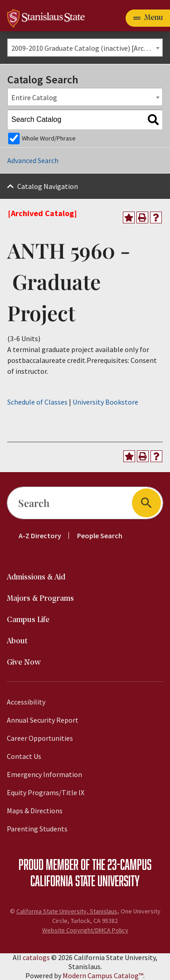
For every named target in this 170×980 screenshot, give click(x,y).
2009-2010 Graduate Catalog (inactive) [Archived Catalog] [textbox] (87, 48)
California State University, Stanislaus (67, 911)
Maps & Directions (35, 811)
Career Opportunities (40, 738)
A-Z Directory (40, 536)
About (17, 641)
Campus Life (28, 620)
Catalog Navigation (48, 186)
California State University (85, 880)
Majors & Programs (40, 599)
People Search (100, 536)
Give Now (24, 663)
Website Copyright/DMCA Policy (85, 930)
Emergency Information (44, 774)
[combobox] (85, 48)
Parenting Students (37, 829)
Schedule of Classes (37, 402)
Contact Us (24, 756)
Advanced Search (33, 160)
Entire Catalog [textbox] (34, 97)
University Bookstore (105, 402)
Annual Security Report (43, 720)
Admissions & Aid (36, 577)
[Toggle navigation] (148, 18)
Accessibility (26, 702)
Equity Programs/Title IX (46, 792)
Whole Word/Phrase (49, 138)
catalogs (36, 957)
